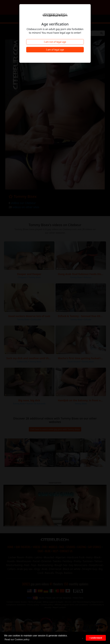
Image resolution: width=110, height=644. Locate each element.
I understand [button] (96, 638)
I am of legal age (55, 50)
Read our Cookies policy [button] (17, 639)
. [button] (83, 638)
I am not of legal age (55, 42)
